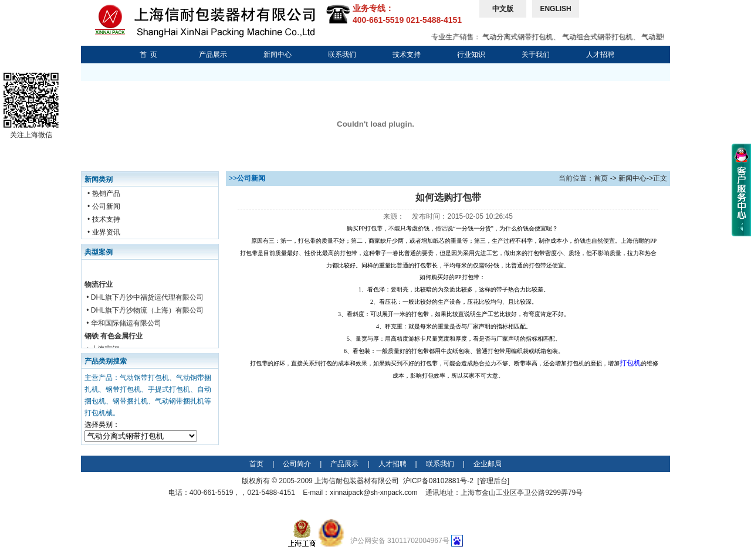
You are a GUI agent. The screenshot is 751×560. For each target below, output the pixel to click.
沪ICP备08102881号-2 (438, 481)
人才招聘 (600, 55)
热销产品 (106, 194)
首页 (601, 178)
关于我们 (536, 55)
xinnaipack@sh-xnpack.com (374, 493)
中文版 (503, 9)
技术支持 (407, 55)
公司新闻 (106, 206)
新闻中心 (278, 55)
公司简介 (297, 464)
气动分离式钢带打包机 (522, 37)
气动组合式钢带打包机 (602, 37)
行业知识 (471, 55)
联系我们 (342, 55)
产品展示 (213, 55)
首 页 (149, 55)
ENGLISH (555, 9)
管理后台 (493, 481)
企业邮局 (488, 464)
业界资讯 (106, 232)
